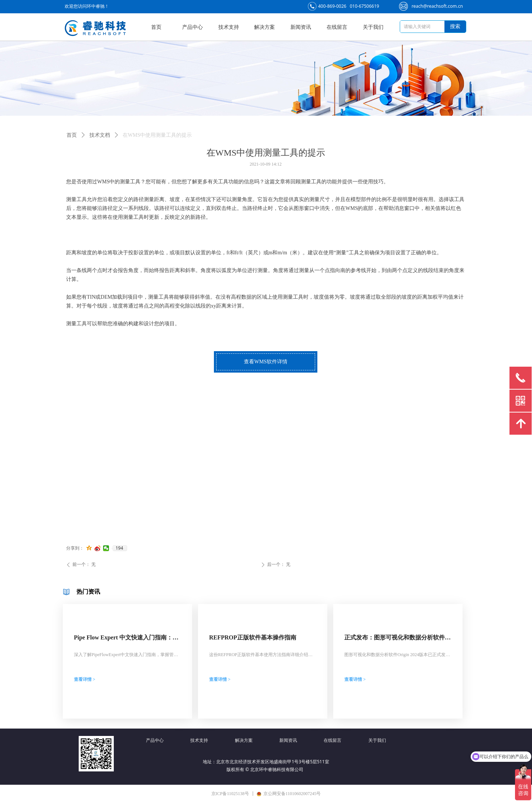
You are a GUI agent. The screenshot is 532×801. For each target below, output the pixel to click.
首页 (72, 135)
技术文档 (100, 135)
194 (120, 548)
